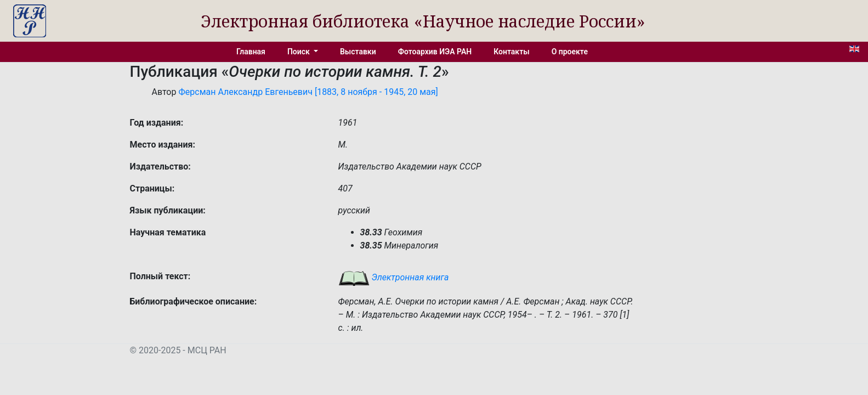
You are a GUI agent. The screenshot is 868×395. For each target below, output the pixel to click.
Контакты (511, 52)
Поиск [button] (299, 52)
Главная (251, 52)
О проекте (570, 52)
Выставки (358, 52)
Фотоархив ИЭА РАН (435, 52)
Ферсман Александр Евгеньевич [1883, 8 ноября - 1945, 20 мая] (308, 92)
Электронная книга (394, 277)
